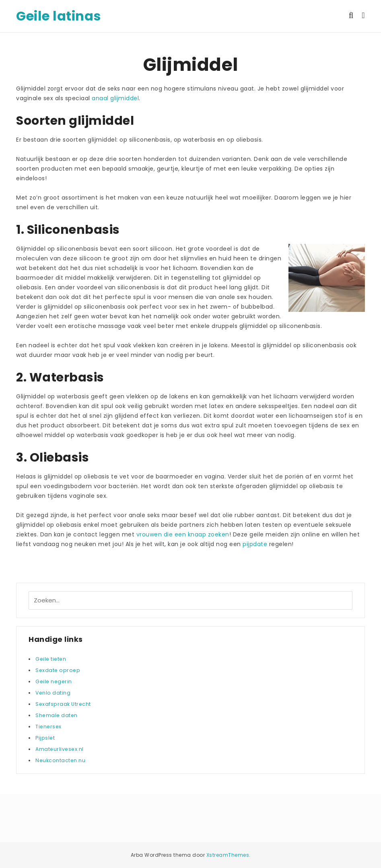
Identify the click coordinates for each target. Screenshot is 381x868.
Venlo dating (53, 693)
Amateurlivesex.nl (60, 749)
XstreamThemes (228, 855)
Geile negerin (54, 681)
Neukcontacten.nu (60, 760)
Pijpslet (45, 738)
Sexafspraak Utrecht (63, 704)
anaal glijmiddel (115, 98)
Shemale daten (57, 715)
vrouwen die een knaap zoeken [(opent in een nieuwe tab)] (183, 534)
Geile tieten (51, 659)
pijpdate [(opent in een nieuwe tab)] (255, 544)
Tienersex (48, 727)
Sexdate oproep (58, 670)
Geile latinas (59, 16)
